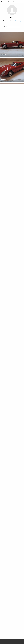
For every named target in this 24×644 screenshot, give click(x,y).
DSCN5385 (3, 433)
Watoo (12, 17)
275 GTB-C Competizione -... (8, 56)
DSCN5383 (3, 383)
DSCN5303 (3, 155)
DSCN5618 (3, 307)
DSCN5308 (3, 206)
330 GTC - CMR (6, 132)
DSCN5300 (3, 105)
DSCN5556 (3, 509)
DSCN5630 (3, 560)
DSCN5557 (3, 534)
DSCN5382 (3, 357)
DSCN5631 (3, 610)
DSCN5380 (3, 332)
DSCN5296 (3, 54)
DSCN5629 (3, 585)
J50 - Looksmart (6, 334)
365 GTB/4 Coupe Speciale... (8, 561)
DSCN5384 (3, 408)
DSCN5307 (3, 181)
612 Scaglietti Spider (7, 485)
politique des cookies (11, 643)
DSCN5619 (3, 282)
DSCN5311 (3, 256)
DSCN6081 (3, 484)
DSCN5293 (3, 80)
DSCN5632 (3, 635)
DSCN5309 (3, 231)
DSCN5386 (3, 458)
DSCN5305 (3, 130)
